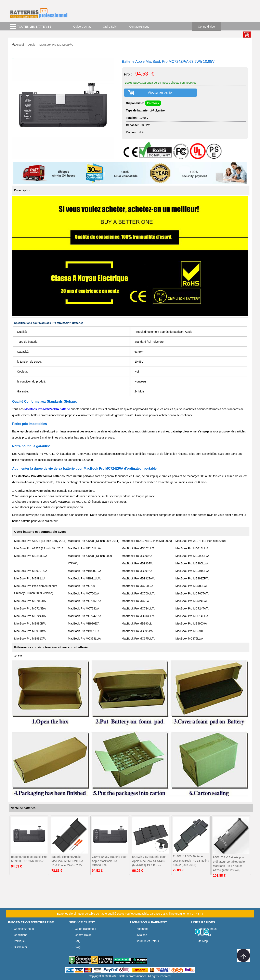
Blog (78, 947)
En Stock (153, 103)
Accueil (20, 45)
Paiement (142, 929)
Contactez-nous (139, 27)
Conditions (21, 935)
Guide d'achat (82, 27)
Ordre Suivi (110, 27)
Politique (19, 941)
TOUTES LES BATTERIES (34, 27)
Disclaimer (20, 947)
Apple (32, 45)
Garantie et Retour (147, 941)
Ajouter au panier (160, 92)
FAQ (78, 941)
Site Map (202, 941)
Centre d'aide (206, 27)
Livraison (141, 935)
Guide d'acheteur (86, 929)
